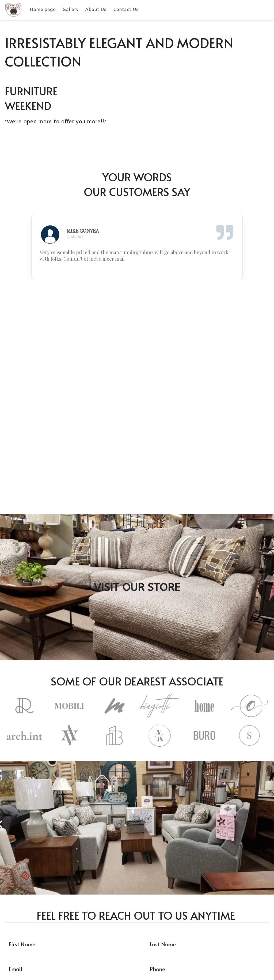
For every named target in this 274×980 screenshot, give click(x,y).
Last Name (163, 944)
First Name (22, 944)
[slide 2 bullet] (139, 275)
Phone (157, 969)
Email (16, 969)
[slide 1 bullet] (134, 275)
